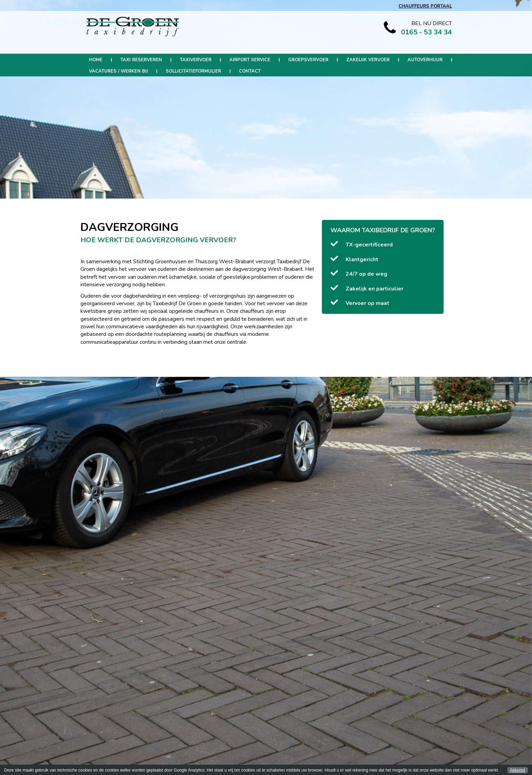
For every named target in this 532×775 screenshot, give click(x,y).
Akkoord (518, 770)
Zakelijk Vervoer (368, 60)
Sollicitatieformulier (193, 71)
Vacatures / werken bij (118, 71)
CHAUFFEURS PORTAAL (425, 6)
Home (96, 60)
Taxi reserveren (141, 60)
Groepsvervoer (308, 60)
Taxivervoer (196, 60)
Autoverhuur (425, 60)
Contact (250, 71)
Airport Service (250, 60)
